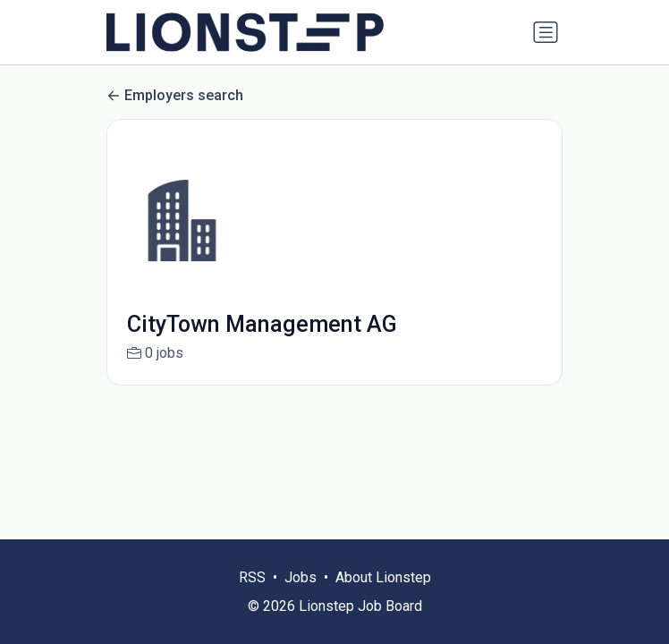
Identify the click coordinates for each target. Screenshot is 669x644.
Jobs (301, 577)
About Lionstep (383, 577)
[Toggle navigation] (546, 32)
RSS (252, 577)
